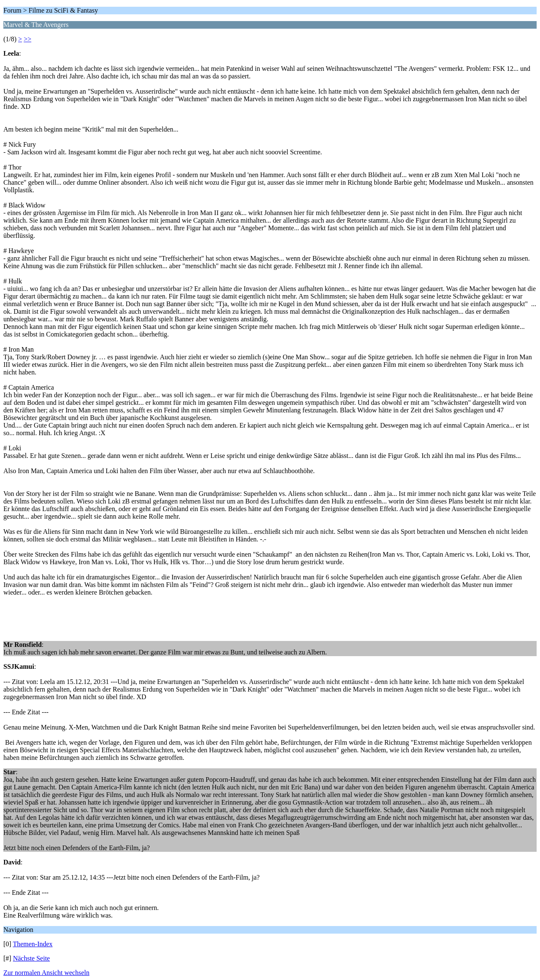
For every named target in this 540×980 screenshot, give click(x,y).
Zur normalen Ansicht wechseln (46, 973)
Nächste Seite (32, 958)
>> (27, 39)
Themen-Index (32, 944)
